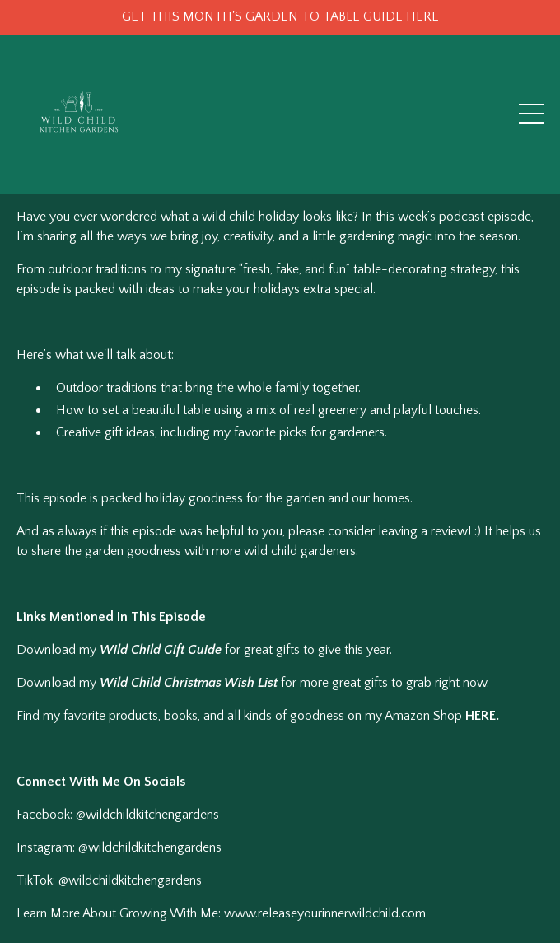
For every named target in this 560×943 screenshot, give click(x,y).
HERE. (482, 716)
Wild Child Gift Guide (161, 650)
